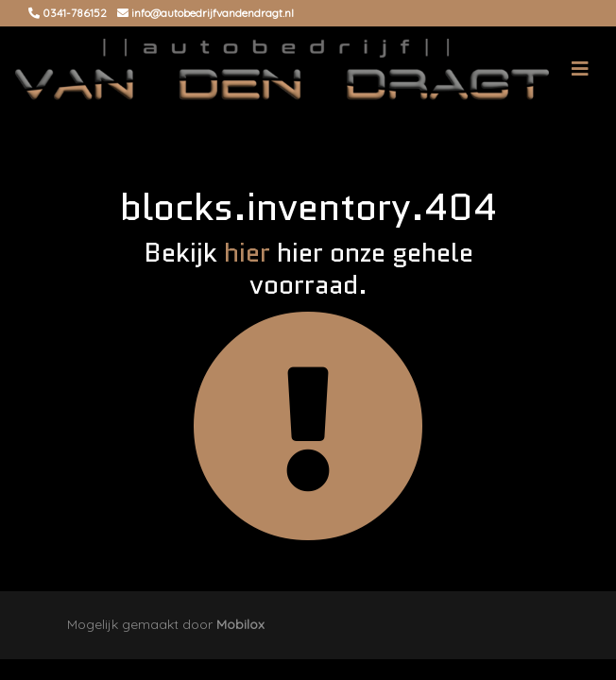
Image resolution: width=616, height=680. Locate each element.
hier (247, 252)
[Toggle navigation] (580, 69)
